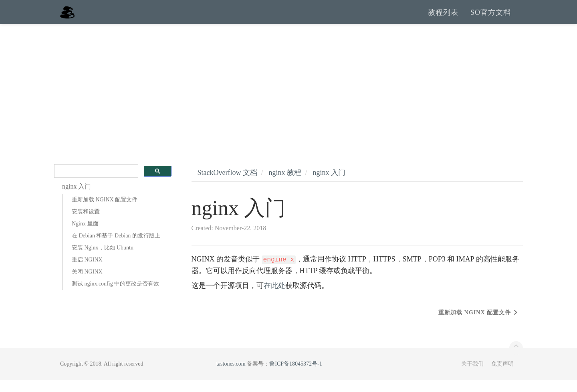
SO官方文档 (491, 18)
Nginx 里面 (85, 236)
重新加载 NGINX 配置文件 (105, 212)
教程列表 (443, 18)
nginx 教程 (285, 185)
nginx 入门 (329, 185)
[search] (95, 183)
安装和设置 (86, 224)
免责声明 (502, 376)
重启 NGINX (87, 272)
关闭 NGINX (87, 284)
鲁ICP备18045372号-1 (296, 376)
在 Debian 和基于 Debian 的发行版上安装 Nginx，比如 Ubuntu (116, 254)
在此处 (274, 298)
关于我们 (472, 376)
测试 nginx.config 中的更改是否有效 (115, 296)
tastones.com (231, 376)
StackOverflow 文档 (227, 185)
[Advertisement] (288, 96)
